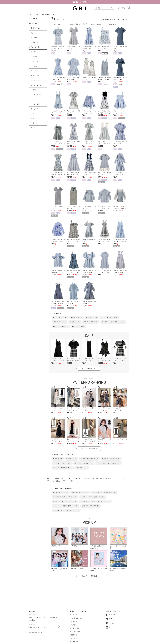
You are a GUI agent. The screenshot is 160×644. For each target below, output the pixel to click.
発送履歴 (73, 625)
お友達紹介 (73, 635)
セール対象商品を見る (89, 368)
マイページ (73, 615)
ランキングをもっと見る (89, 448)
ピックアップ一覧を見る (89, 576)
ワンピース (39, 14)
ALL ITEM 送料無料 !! (80, 2)
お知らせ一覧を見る (35, 632)
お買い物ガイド (75, 638)
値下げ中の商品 (75, 631)
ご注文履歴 (73, 622)
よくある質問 (74, 641)
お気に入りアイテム (76, 618)
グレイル (31, 14)
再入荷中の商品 (75, 628)
